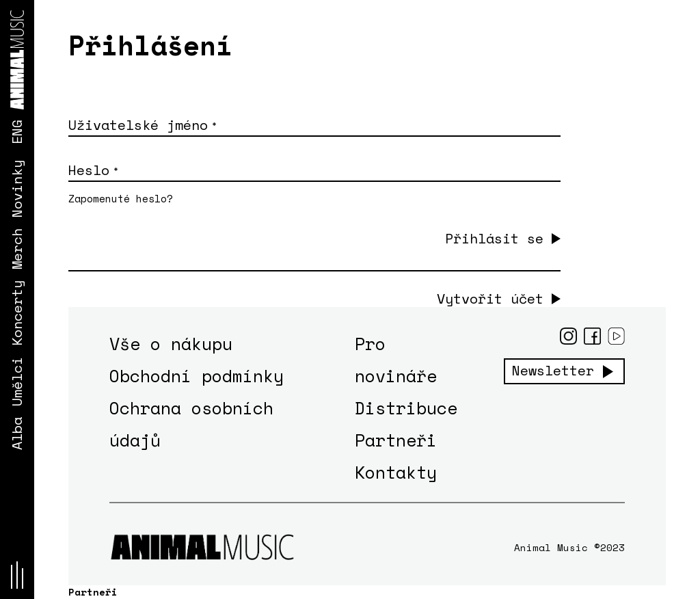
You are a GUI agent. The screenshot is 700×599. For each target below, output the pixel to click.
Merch (17, 249)
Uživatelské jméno (142, 125)
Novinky (17, 189)
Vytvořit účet (490, 299)
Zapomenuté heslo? (121, 198)
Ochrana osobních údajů (191, 424)
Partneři (396, 440)
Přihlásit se (494, 238)
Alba (17, 434)
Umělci (17, 382)
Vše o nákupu (171, 344)
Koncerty (17, 313)
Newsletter (553, 371)
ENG (17, 132)
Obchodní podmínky (197, 376)
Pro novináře (396, 360)
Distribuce (406, 408)
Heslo (93, 170)
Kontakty (396, 472)
